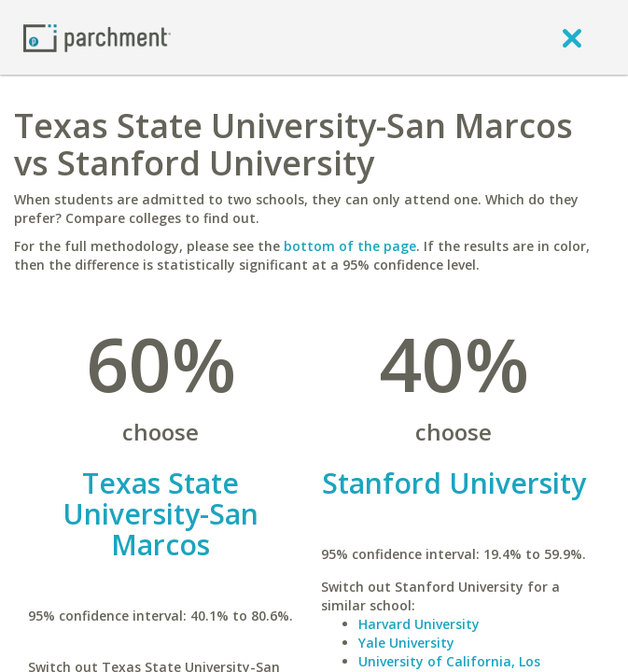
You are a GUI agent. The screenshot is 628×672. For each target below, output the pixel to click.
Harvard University (419, 624)
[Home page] (97, 37)
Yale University (406, 643)
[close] (572, 37)
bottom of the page (350, 246)
